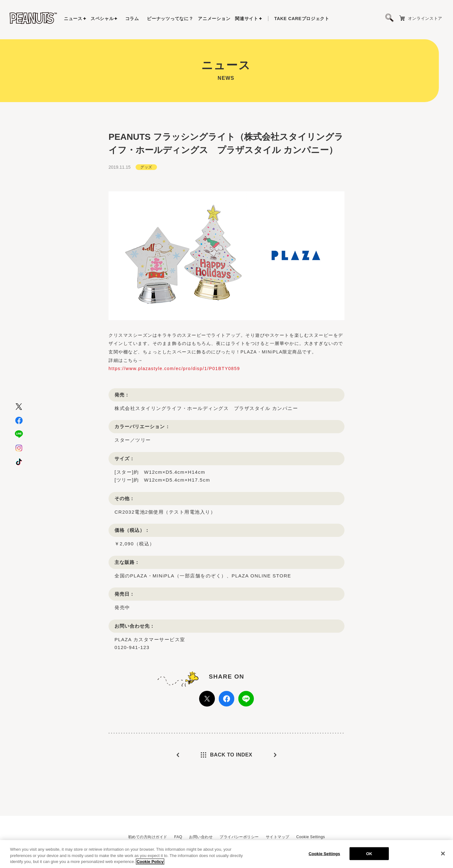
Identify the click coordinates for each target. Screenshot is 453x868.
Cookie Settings (311, 837)
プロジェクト (302, 19)
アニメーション (214, 19)
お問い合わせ (201, 837)
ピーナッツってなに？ (170, 19)
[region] (226, 854)
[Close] (443, 854)
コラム (132, 19)
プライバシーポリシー (239, 837)
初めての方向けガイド (148, 837)
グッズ (146, 167)
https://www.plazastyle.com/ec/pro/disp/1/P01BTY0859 (174, 368)
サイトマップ (278, 837)
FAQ (178, 837)
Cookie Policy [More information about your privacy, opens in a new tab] (150, 862)
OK (369, 853)
